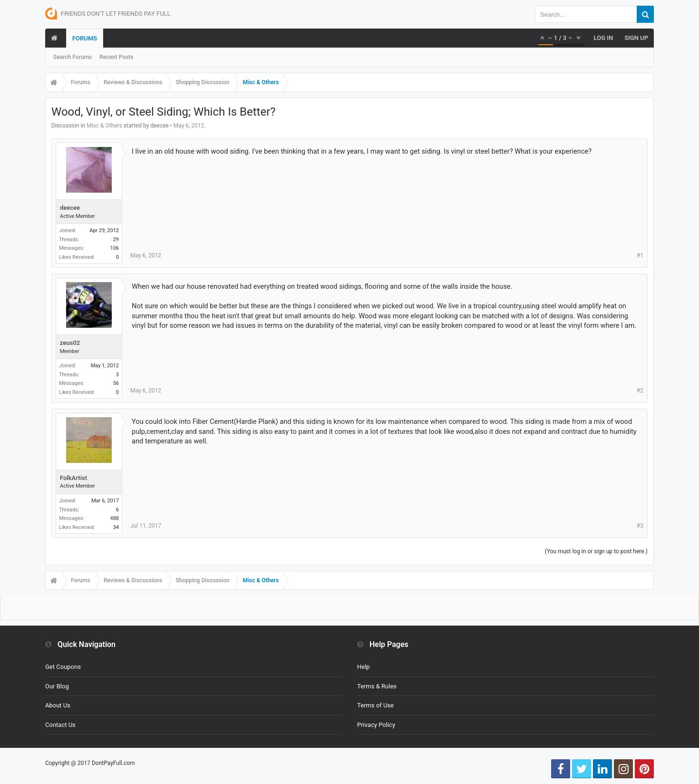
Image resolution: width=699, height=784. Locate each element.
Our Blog (57, 686)
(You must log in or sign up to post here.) (596, 551)
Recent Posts (116, 57)
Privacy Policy (376, 725)
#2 (640, 391)
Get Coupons (63, 667)
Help (364, 667)
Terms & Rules (377, 686)
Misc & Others (104, 126)
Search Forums (73, 57)
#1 (640, 255)
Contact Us (60, 725)
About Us (58, 705)
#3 (640, 526)
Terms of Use (375, 705)
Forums (85, 38)
